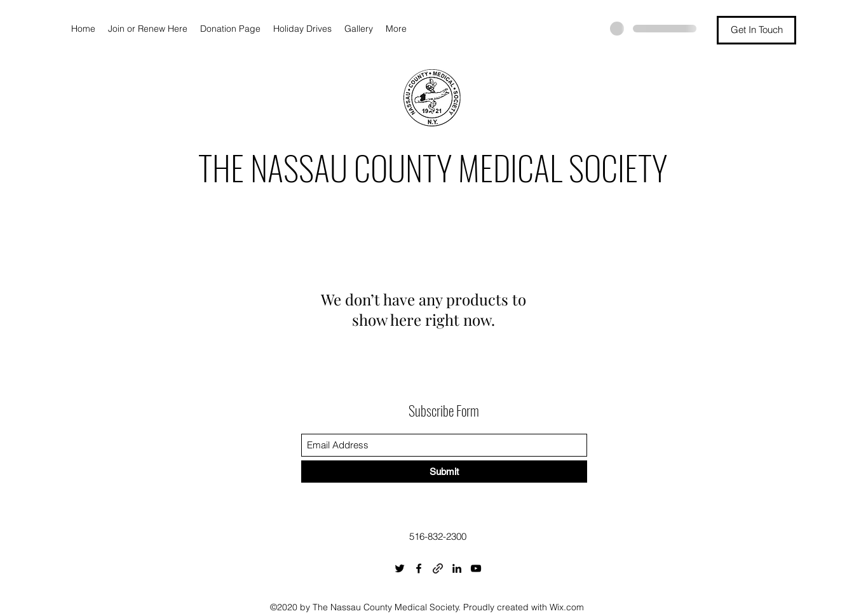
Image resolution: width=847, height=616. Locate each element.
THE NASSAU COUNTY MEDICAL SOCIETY (433, 167)
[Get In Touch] (756, 30)
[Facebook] (419, 568)
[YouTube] (476, 568)
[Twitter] (400, 568)
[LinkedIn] (457, 568)
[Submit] (444, 472)
